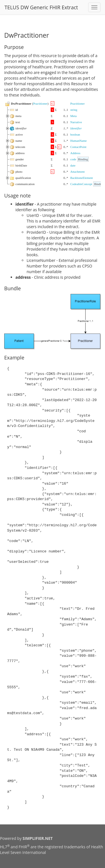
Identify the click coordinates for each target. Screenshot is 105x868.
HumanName (79, 141)
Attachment (77, 172)
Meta (73, 116)
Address (75, 153)
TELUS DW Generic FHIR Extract (41, 7)
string (74, 110)
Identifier (76, 128)
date (73, 165)
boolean (75, 134)
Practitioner (40, 104)
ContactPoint (78, 147)
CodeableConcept (81, 184)
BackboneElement (82, 178)
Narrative (76, 122)
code (73, 159)
